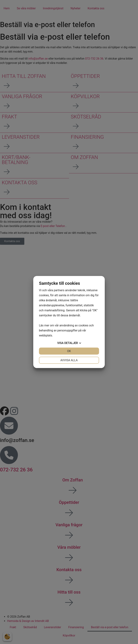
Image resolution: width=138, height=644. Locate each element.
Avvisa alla (69, 360)
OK (69, 351)
